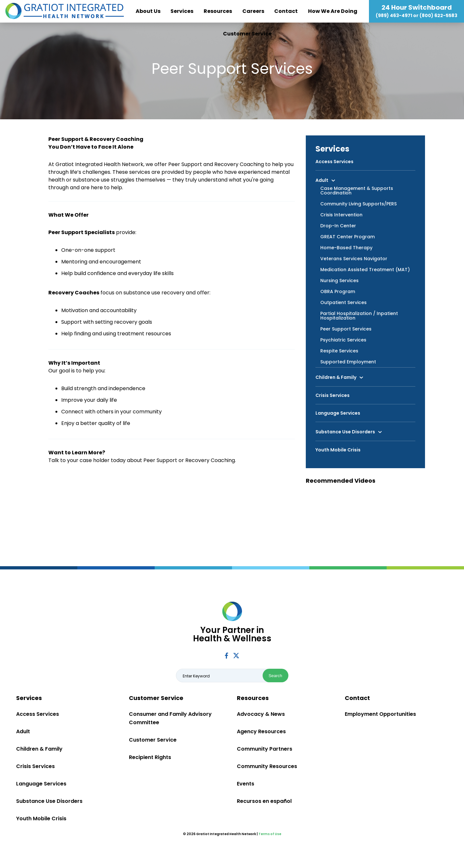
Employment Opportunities (380, 714)
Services (182, 11)
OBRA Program (338, 291)
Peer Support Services (346, 329)
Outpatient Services (343, 302)
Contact (286, 11)
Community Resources (267, 766)
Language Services (338, 413)
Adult (322, 180)
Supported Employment (348, 362)
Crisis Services (333, 395)
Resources (218, 11)
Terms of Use (270, 834)
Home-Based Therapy (346, 248)
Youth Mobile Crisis (338, 450)
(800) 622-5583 (438, 15)
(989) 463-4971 (394, 15)
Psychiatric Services (343, 340)
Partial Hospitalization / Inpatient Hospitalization (359, 316)
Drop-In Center (338, 226)
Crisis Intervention (341, 215)
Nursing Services (339, 281)
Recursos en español (264, 801)
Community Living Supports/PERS (358, 204)
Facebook (226, 656)
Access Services (334, 162)
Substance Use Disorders (345, 432)
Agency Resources (261, 731)
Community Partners (265, 749)
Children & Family (336, 377)
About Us (148, 11)
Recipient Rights (150, 757)
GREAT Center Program (348, 237)
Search (275, 676)
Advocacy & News (261, 714)
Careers (253, 11)
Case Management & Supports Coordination (357, 191)
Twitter (236, 655)
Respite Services (339, 351)
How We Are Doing (333, 11)
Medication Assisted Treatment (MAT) (365, 270)
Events (246, 784)
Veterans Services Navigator (354, 259)
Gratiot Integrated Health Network (65, 11)
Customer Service (247, 34)
